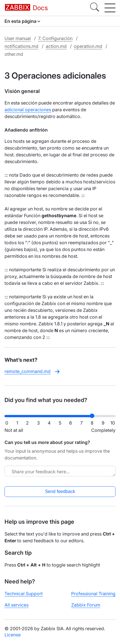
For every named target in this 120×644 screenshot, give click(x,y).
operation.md (88, 46)
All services (17, 605)
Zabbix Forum (86, 605)
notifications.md (21, 46)
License (13, 635)
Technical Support (24, 594)
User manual (18, 38)
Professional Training (93, 594)
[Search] (95, 8)
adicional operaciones (28, 110)
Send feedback (60, 491)
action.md (56, 46)
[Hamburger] (110, 8)
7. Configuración (55, 38)
